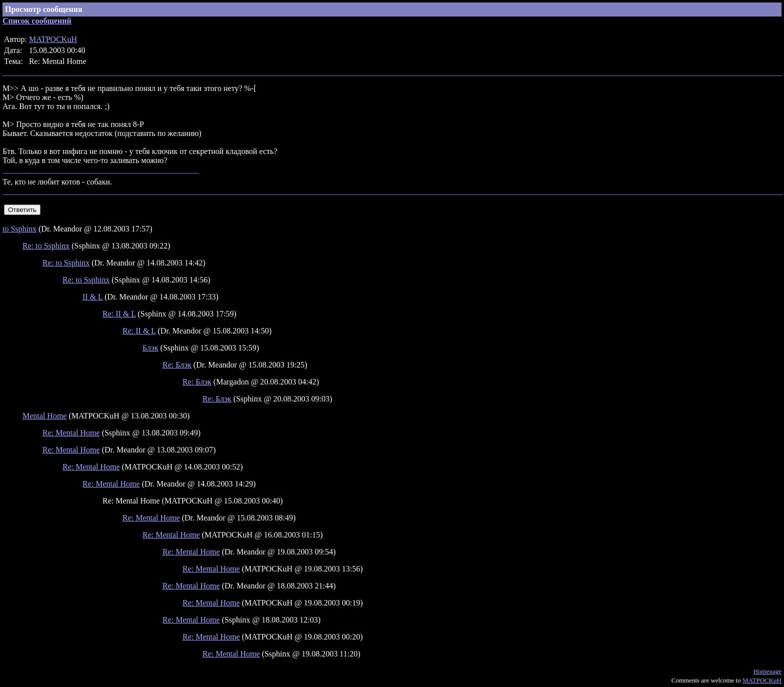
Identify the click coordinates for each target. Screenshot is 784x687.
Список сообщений (37, 21)
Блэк (150, 348)
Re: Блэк (177, 365)
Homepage (767, 671)
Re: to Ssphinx (46, 246)
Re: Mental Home (71, 433)
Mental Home (44, 416)
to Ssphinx (19, 229)
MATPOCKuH (53, 39)
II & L (92, 297)
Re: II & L (119, 314)
